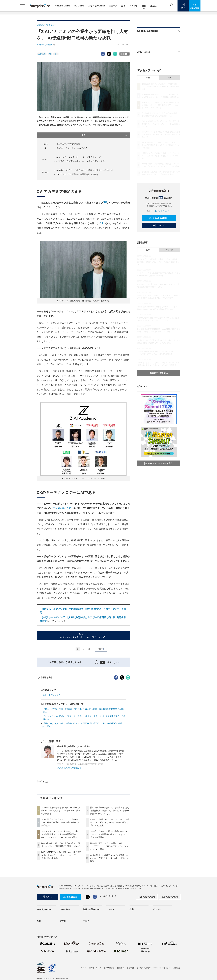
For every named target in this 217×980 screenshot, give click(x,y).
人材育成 (42, 54)
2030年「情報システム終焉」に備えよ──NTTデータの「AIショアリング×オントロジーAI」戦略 (109, 898)
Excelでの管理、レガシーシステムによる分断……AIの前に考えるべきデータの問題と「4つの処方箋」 (110, 874)
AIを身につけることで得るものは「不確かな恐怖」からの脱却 (85, 170)
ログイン (158, 225)
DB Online (79, 6)
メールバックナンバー (159, 211)
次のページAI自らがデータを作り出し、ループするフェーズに (83, 636)
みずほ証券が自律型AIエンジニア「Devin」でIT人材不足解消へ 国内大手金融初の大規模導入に (61, 874)
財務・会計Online (97, 6)
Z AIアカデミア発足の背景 (68, 144)
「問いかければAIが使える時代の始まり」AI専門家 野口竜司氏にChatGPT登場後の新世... (84, 775)
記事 (123, 6)
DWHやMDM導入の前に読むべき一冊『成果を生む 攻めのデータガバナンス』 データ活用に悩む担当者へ (61, 907)
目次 (104, 135)
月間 (169, 78)
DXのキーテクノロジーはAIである (72, 148)
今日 (148, 78)
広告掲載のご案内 (170, 948)
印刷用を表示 (45, 729)
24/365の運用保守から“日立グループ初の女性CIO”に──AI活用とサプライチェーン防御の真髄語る (61, 862)
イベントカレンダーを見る (158, 463)
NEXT (101, 649)
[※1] (45, 609)
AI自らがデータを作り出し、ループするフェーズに (79, 157)
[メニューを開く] (22, 6)
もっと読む (46, 778)
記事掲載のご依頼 (147, 948)
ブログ (86, 973)
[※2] (45, 617)
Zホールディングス (52, 747)
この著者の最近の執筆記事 (69, 820)
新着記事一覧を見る (159, 373)
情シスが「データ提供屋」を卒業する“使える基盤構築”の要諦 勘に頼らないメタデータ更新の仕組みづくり (110, 862)
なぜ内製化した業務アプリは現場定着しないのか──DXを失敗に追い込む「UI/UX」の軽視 (110, 910)
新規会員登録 (158, 218)
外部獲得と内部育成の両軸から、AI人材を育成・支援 (80, 161)
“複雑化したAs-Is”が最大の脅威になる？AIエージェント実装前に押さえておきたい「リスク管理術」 (109, 886)
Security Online (63, 6)
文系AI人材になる (62, 508)
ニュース (113, 6)
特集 (144, 6)
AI (50, 54)
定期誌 (153, 6)
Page (45, 159)
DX (56, 54)
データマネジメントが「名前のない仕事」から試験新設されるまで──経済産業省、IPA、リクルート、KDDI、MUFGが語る (60, 886)
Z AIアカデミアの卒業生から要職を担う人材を (77, 174)
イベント (134, 6)
